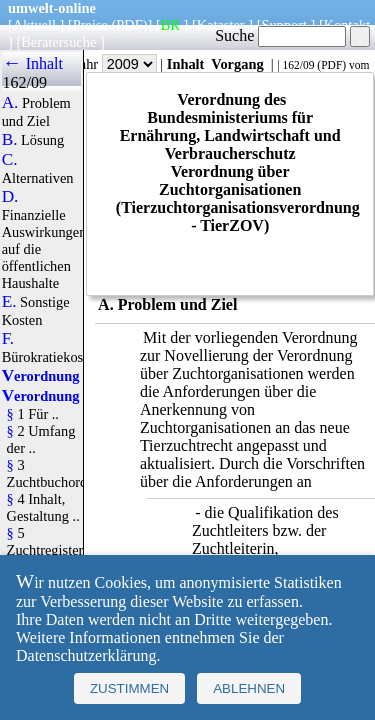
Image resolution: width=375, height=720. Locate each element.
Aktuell (34, 25)
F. (8, 339)
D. (10, 197)
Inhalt (186, 64)
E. (9, 302)
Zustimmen (129, 688)
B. (10, 140)
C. (10, 160)
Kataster (221, 25)
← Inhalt (32, 63)
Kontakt (347, 25)
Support (284, 25)
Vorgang (237, 64)
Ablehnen (249, 688)
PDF (331, 65)
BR (170, 25)
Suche (280, 35)
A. (10, 103)
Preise (90, 25)
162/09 (298, 65)
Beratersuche (58, 42)
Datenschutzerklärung (86, 655)
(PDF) (130, 25)
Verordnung (41, 376)
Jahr (115, 64)
